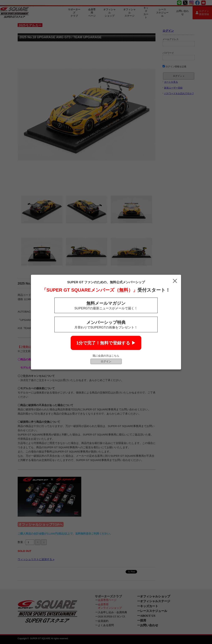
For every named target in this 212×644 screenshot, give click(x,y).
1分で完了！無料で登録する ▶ (106, 343)
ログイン (106, 361)
